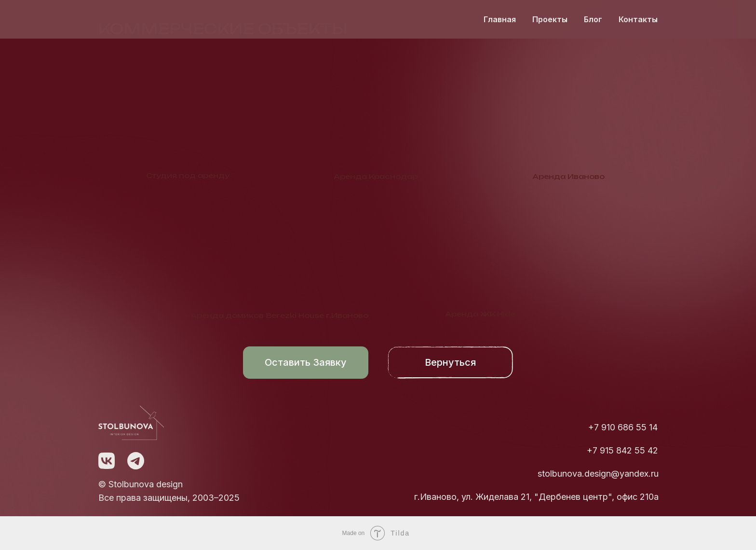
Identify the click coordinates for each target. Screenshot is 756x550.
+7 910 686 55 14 (623, 427)
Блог (593, 19)
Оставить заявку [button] (306, 362)
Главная (500, 19)
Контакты (638, 19)
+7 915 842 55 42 (622, 450)
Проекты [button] (550, 19)
